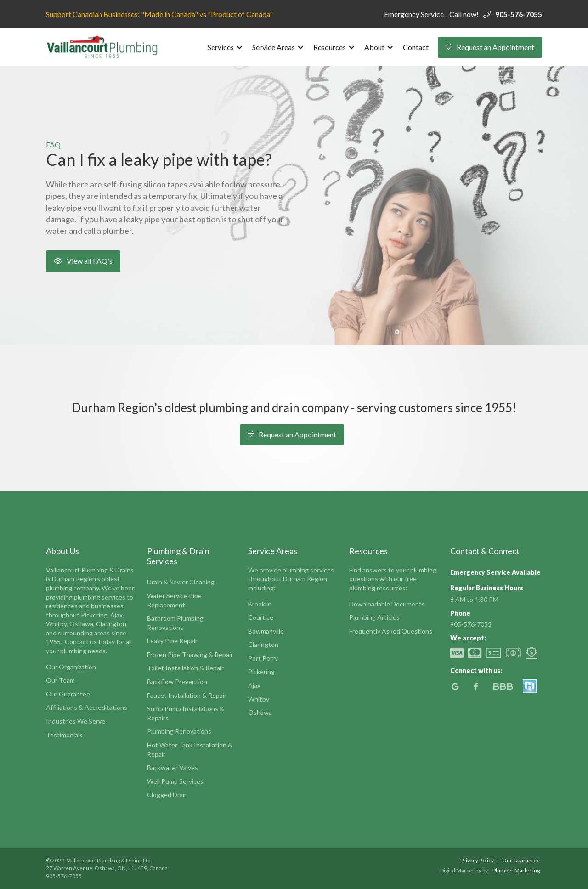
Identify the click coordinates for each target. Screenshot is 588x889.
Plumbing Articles (374, 617)
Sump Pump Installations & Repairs (186, 713)
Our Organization (71, 667)
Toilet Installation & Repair (185, 668)
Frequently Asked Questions (391, 631)
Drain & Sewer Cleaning (181, 582)
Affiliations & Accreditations (87, 707)
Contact (416, 47)
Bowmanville (266, 631)
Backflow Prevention (177, 682)
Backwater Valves (172, 767)
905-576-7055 (519, 14)
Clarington (263, 644)
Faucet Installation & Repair (187, 695)
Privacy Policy (477, 860)
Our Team (60, 680)
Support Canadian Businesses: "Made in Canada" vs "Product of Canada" (159, 14)
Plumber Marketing (516, 870)
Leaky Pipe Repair (172, 641)
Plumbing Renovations (179, 731)
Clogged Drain (167, 795)
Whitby (259, 699)
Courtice (261, 617)
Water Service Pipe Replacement (174, 600)
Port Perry (263, 658)
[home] (103, 47)
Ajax (254, 685)
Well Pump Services (175, 781)
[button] (225, 47)
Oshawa (260, 712)
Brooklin (260, 604)
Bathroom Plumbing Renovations (175, 623)
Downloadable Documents (387, 604)
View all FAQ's (83, 261)
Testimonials (64, 735)
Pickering (261, 671)
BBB (503, 686)
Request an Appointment (490, 47)
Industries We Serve (76, 721)
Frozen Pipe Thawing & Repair (190, 654)
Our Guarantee (68, 694)
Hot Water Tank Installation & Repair (190, 750)
